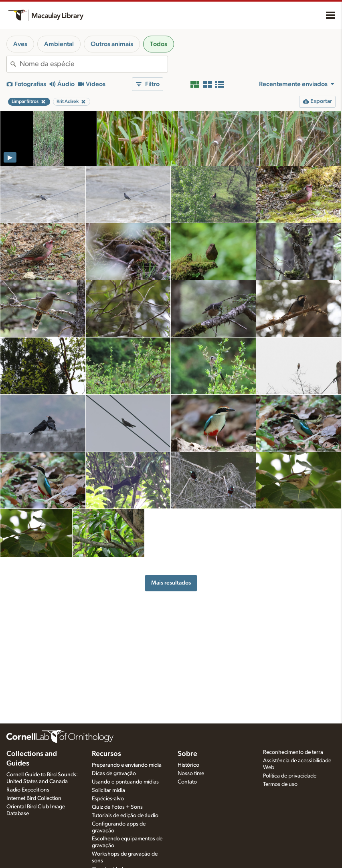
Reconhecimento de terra (293, 752)
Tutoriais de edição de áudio (125, 816)
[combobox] (94, 64)
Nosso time (191, 774)
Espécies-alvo (108, 799)
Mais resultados (171, 583)
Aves (20, 44)
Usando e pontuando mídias (125, 782)
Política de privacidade (290, 776)
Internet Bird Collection (34, 798)
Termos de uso (280, 784)
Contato (187, 782)
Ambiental (59, 44)
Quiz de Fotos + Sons (117, 807)
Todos (159, 44)
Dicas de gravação (114, 774)
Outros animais (112, 44)
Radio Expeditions (28, 790)
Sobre (187, 754)
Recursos (106, 754)
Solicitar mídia (108, 790)
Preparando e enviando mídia (127, 765)
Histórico (188, 765)
